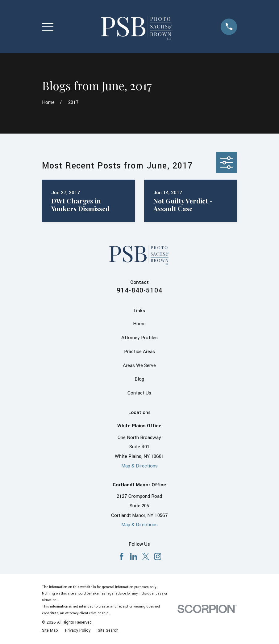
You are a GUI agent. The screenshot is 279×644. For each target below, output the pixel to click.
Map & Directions (139, 466)
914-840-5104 (139, 290)
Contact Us (139, 393)
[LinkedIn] (134, 557)
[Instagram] (158, 557)
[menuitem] (50, 631)
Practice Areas (139, 352)
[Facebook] (122, 557)
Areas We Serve (139, 365)
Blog (139, 379)
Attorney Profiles (139, 338)
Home (139, 324)
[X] (146, 557)
